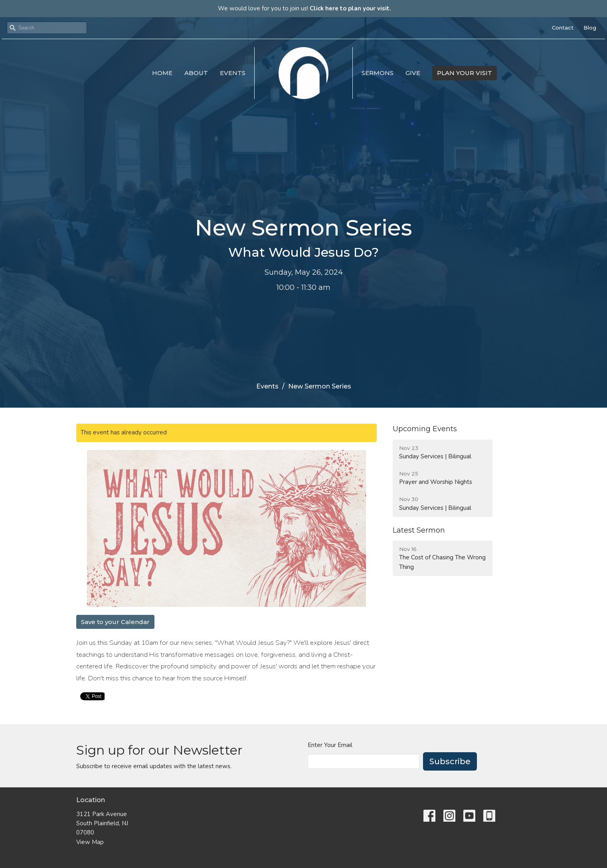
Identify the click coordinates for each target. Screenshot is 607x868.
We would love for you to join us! (304, 8)
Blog (590, 28)
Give (413, 73)
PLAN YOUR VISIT (465, 73)
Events (233, 73)
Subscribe (450, 761)
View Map (90, 842)
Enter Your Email (330, 745)
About (196, 73)
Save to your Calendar (115, 622)
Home (162, 73)
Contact (563, 28)
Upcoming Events (425, 429)
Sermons (378, 73)
